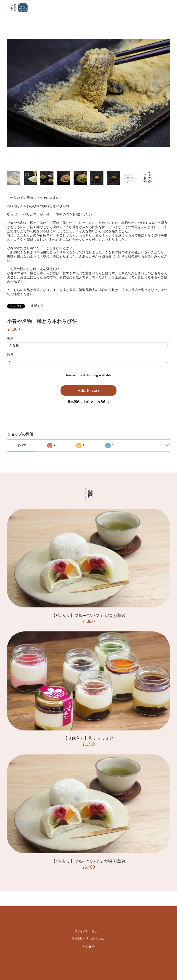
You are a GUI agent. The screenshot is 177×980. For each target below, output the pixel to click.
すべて (22, 445)
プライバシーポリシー (88, 931)
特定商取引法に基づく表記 (88, 939)
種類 (10, 338)
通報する (37, 306)
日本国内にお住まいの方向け (88, 402)
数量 (10, 355)
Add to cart (88, 391)
